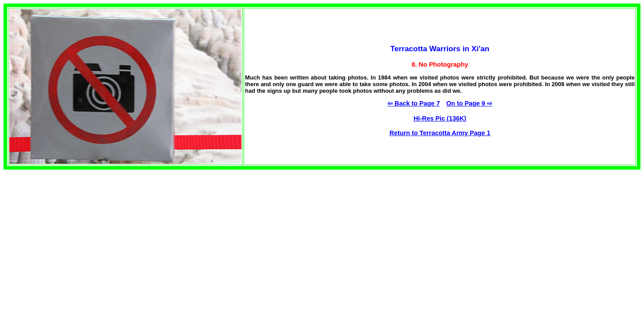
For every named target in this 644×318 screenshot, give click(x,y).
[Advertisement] (78, 231)
